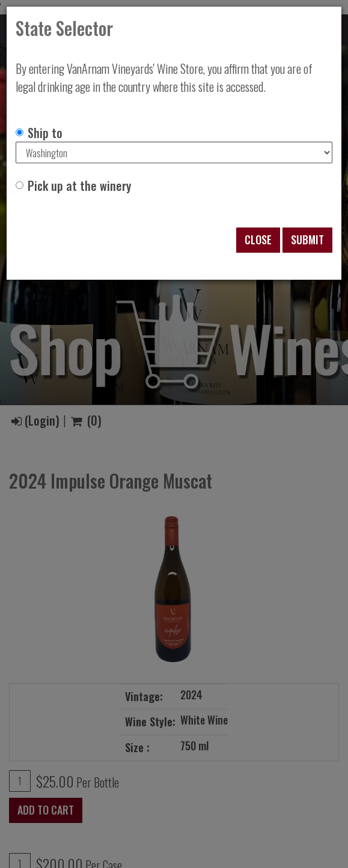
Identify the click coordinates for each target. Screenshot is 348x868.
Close (258, 240)
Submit (307, 240)
